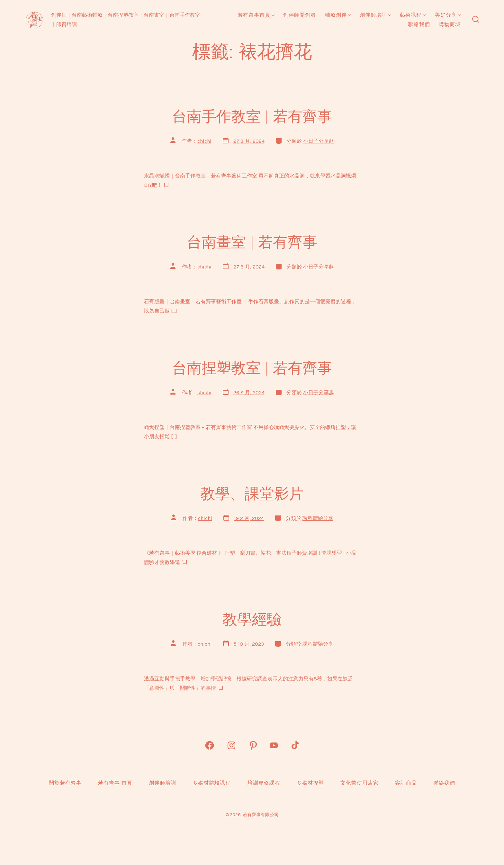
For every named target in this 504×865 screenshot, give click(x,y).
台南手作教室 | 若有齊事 (252, 116)
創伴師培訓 (375, 15)
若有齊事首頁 (256, 15)
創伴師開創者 (300, 15)
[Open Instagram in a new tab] (231, 745)
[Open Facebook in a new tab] (210, 745)
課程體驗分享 (318, 518)
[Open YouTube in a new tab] (274, 745)
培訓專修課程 (264, 783)
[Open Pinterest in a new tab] (253, 745)
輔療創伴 (338, 15)
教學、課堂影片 (252, 494)
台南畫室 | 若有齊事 (252, 242)
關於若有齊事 (65, 783)
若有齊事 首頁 (115, 783)
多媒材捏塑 (310, 783)
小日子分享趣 (319, 141)
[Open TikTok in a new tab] (294, 745)
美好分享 (448, 15)
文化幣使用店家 (360, 783)
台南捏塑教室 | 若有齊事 (252, 368)
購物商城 (450, 24)
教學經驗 (252, 619)
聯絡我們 (419, 24)
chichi (204, 141)
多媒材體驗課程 (212, 783)
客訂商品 (406, 783)
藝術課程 (413, 15)
